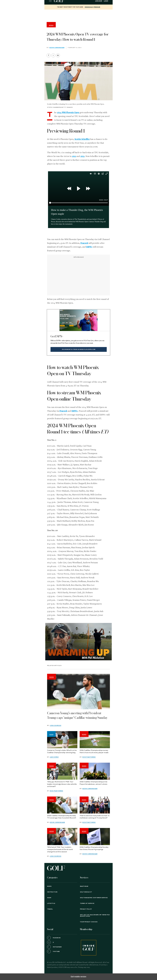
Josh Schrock (56, 726)
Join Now (99, 1)
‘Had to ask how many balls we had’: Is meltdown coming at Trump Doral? (95, 817)
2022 (74, 156)
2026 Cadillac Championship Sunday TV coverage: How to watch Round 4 (62, 817)
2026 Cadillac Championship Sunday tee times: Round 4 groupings (94, 848)
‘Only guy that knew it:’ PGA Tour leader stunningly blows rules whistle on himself (62, 784)
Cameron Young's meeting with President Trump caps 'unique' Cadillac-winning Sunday (77, 715)
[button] (53, 55)
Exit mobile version (78, 977)
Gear (51, 735)
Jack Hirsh (54, 757)
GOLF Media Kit (86, 892)
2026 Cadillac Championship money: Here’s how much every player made (94, 752)
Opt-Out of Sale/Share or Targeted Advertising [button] (95, 915)
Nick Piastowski (89, 757)
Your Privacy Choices (89, 922)
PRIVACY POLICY (86, 909)
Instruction (52, 892)
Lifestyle (51, 903)
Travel (50, 909)
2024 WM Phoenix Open (68, 113)
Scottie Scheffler (82, 139)
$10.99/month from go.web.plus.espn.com (79, 349)
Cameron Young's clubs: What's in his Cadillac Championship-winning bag (62, 752)
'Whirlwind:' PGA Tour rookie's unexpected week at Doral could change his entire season (60, 850)
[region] (78, 15)
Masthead (84, 886)
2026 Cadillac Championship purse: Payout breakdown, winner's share (94, 783)
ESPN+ (89, 247)
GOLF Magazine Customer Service (94, 898)
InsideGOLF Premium (92, 7)
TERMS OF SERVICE (87, 903)
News (52, 677)
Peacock (84, 243)
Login (106, 1)
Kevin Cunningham (57, 48)
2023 (82, 156)
